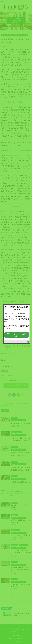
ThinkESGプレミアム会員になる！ (17, 335)
